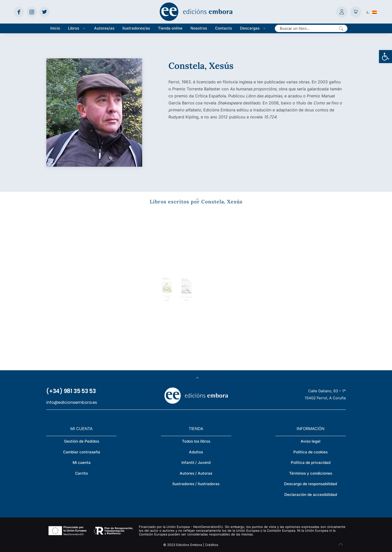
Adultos (196, 452)
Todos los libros (196, 441)
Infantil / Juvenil (196, 463)
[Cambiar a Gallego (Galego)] (367, 12)
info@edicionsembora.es (72, 402)
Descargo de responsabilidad (311, 484)
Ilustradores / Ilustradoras (196, 484)
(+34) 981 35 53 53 (71, 391)
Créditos (212, 545)
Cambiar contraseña (82, 452)
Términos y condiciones (311, 473)
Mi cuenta (82, 463)
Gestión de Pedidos (82, 441)
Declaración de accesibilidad (311, 495)
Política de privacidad (311, 463)
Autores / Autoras (196, 473)
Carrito (81, 473)
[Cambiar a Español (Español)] (374, 12)
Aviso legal (311, 441)
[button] (385, 57)
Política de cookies (311, 452)
